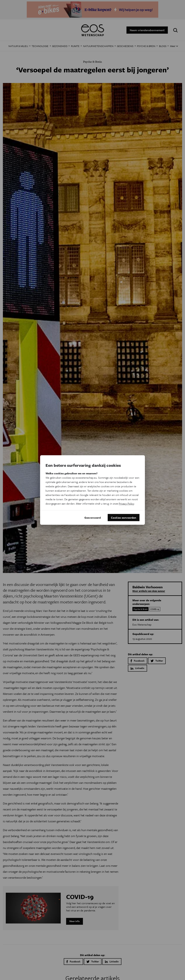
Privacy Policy (126, 504)
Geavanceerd (93, 518)
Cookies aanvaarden (124, 518)
